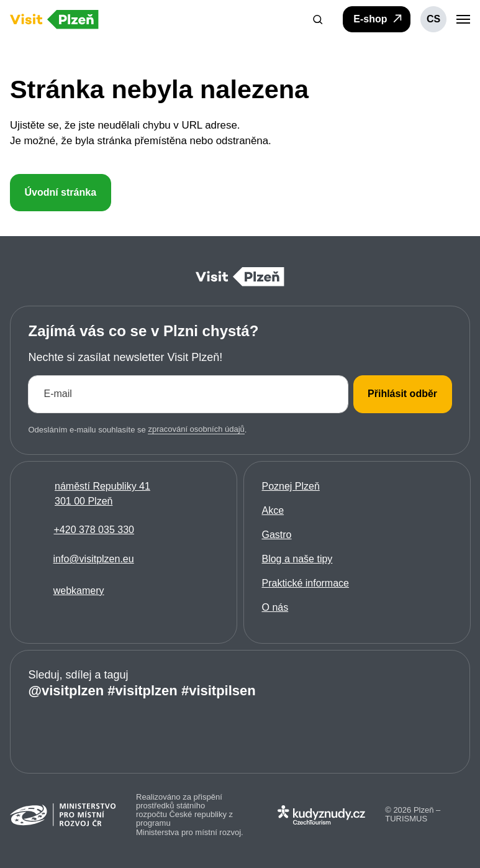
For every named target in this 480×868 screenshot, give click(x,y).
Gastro (276, 535)
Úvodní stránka (60, 192)
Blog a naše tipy (297, 559)
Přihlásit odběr (402, 394)
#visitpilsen (219, 690)
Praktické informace (305, 583)
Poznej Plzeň (290, 486)
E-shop (378, 19)
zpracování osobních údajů (196, 429)
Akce (273, 510)
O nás (275, 607)
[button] (318, 19)
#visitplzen (142, 690)
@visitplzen (66, 690)
